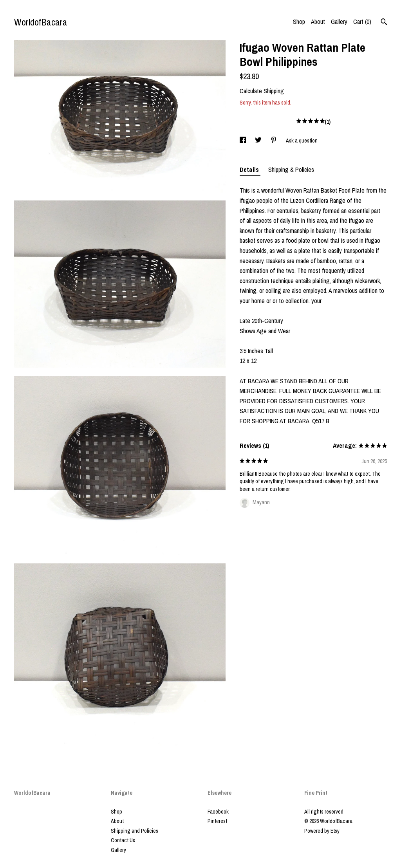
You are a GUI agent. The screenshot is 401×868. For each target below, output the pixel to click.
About (318, 22)
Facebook (218, 812)
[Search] (384, 23)
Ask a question (302, 141)
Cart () (362, 22)
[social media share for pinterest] (274, 141)
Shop (299, 22)
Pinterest (217, 821)
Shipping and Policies (135, 831)
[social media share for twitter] (259, 141)
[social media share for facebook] (243, 141)
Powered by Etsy (322, 831)
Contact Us (123, 840)
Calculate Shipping (262, 91)
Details (250, 170)
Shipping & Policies (291, 170)
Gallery (339, 22)
